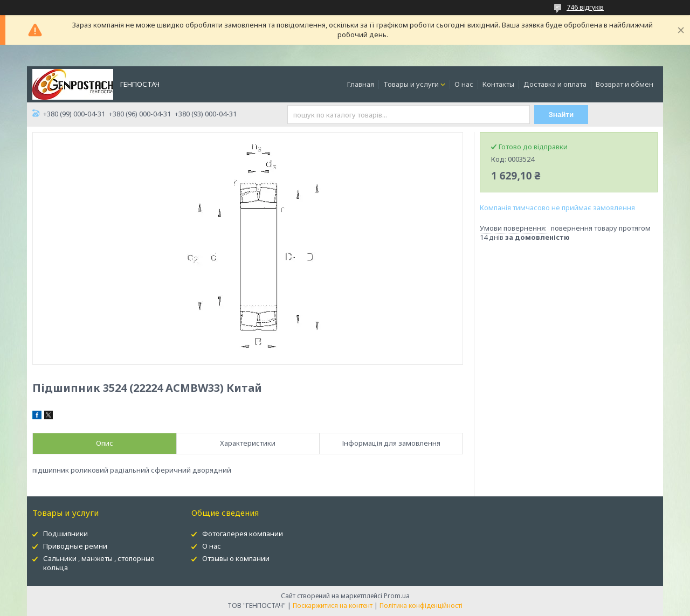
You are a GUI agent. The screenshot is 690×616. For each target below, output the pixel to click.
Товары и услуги (411, 84)
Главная (361, 84)
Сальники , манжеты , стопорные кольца (99, 563)
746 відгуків (585, 7)
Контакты (498, 84)
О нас (464, 84)
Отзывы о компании (236, 558)
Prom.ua (397, 596)
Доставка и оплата (555, 84)
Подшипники (65, 534)
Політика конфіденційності (421, 605)
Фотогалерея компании (243, 534)
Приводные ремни (75, 546)
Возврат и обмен (625, 84)
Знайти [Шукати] (561, 115)
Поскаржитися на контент (333, 605)
